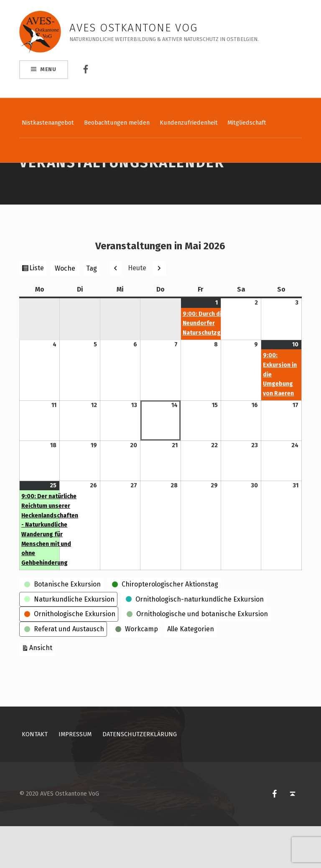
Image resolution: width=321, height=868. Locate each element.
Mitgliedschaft (247, 123)
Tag (92, 310)
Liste (38, 311)
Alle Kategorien (191, 671)
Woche (65, 310)
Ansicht (42, 689)
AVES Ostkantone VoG (134, 28)
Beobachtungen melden (117, 123)
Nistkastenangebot (48, 123)
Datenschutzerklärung (140, 776)
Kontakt (35, 776)
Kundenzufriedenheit (189, 123)
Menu (48, 69)
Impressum (75, 776)
